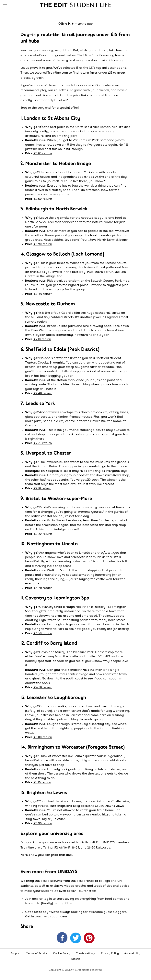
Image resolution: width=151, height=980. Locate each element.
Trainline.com (58, 73)
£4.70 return (43, 588)
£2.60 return (43, 199)
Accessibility (132, 954)
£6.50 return (43, 633)
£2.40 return (43, 393)
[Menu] (5, 6)
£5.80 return (43, 154)
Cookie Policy (62, 954)
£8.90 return (43, 244)
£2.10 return (42, 339)
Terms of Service (37, 954)
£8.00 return (43, 737)
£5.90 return (43, 824)
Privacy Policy (110, 954)
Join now (32, 899)
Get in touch (34, 917)
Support (16, 954)
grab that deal (61, 855)
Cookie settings (86, 954)
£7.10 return (42, 489)
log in (48, 899)
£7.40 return (43, 294)
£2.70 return (43, 443)
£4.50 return (43, 688)
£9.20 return (43, 534)
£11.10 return (42, 783)
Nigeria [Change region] (76, 959)
